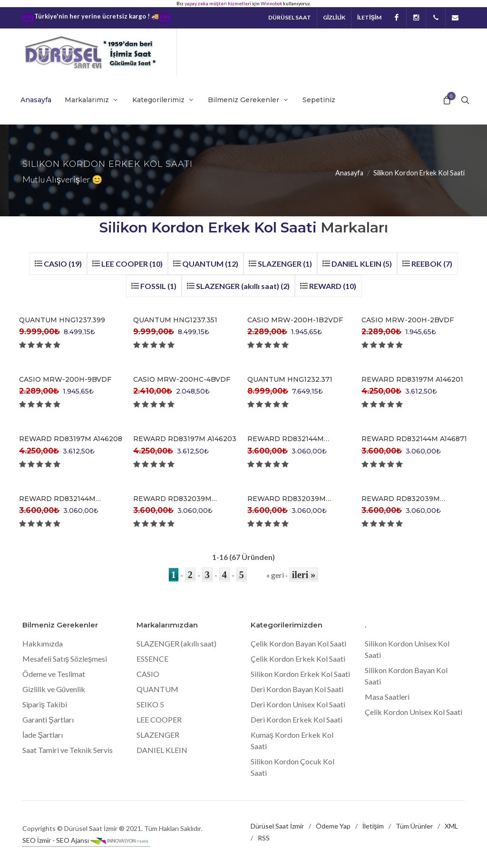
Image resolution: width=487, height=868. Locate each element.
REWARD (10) (333, 286)
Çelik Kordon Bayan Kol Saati (298, 643)
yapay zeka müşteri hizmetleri (218, 3)
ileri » (304, 575)
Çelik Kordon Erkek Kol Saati (298, 659)
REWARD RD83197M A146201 (412, 379)
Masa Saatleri (387, 697)
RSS (264, 838)
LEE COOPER (159, 719)
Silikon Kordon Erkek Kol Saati (300, 674)
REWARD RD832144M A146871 (414, 439)
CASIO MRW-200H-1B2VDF (295, 320)
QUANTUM (157, 689)
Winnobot (271, 3)
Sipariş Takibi (45, 704)
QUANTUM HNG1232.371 (290, 379)
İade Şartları (43, 735)
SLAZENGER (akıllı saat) (176, 643)
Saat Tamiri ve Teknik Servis (68, 750)
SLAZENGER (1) (285, 264)
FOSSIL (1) (158, 286)
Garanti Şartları (48, 719)
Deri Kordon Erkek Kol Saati (297, 719)
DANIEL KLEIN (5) (362, 264)
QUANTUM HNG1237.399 (62, 320)
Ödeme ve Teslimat (54, 674)
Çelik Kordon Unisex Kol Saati (414, 712)
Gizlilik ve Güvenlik (54, 689)
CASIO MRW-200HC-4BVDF (182, 379)
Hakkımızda (43, 643)
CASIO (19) (63, 264)
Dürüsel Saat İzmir (277, 826)
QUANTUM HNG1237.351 (175, 320)
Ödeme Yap (333, 826)
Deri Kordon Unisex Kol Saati (298, 704)
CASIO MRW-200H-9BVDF (65, 379)
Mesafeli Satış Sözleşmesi (65, 659)
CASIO (148, 674)
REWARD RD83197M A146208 (71, 439)
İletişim (373, 826)
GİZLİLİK (334, 17)
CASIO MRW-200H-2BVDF (408, 320)
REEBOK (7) (432, 264)
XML (451, 826)
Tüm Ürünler (414, 826)
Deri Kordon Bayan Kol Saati (297, 689)
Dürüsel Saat (290, 17)
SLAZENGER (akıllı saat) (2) (243, 286)
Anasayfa (349, 173)
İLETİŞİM (369, 17)
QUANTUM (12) (210, 264)
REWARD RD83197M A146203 (185, 439)
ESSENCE (152, 659)
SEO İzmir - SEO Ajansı (86, 841)
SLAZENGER (158, 735)
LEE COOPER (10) (132, 264)
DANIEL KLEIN (162, 750)
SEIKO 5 (150, 704)
